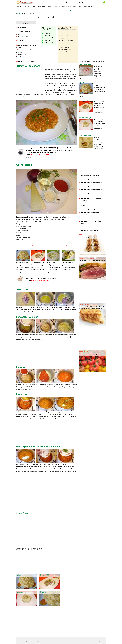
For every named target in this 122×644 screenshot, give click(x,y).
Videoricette (88, 6)
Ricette (19, 6)
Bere (74, 6)
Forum (68, 2)
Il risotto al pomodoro (28, 66)
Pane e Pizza (57, 6)
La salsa (21, 367)
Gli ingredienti (24, 165)
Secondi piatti (43, 6)
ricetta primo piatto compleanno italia (91, 190)
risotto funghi (44, 575)
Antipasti (26, 6)
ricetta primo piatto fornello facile (90, 218)
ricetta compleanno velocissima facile (91, 176)
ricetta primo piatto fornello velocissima (92, 179)
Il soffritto (22, 289)
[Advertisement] (35, 11)
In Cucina (80, 6)
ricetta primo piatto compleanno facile (91, 209)
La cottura (22, 394)
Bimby (70, 6)
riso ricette (43, 592)
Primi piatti (33, 6)
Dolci (50, 6)
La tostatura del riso (27, 317)
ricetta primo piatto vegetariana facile (91, 183)
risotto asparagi (22, 592)
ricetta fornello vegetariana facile (90, 230)
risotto (20, 13)
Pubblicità (101, 642)
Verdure (64, 6)
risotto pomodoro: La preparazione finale (39, 447)
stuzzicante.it (65, 11)
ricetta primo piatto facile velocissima (91, 186)
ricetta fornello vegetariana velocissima (92, 227)
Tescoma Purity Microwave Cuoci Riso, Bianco (41, 278)
